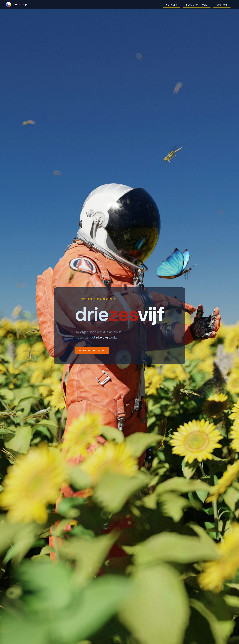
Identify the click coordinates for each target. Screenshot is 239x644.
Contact (222, 5)
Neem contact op (92, 350)
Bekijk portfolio (197, 5)
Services (172, 5)
